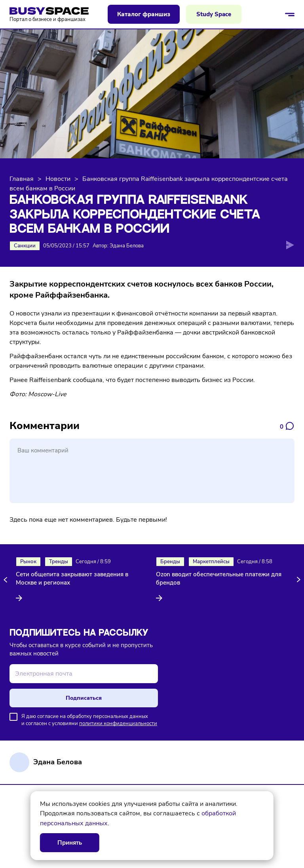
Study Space (214, 14)
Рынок (28, 562)
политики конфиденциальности (118, 724)
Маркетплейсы (211, 562)
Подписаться (84, 698)
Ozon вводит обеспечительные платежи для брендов (219, 578)
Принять (70, 843)
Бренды (170, 562)
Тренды (59, 562)
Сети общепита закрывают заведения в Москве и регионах (72, 578)
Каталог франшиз (144, 14)
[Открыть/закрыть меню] (290, 14)
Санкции (25, 246)
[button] (7, 579)
